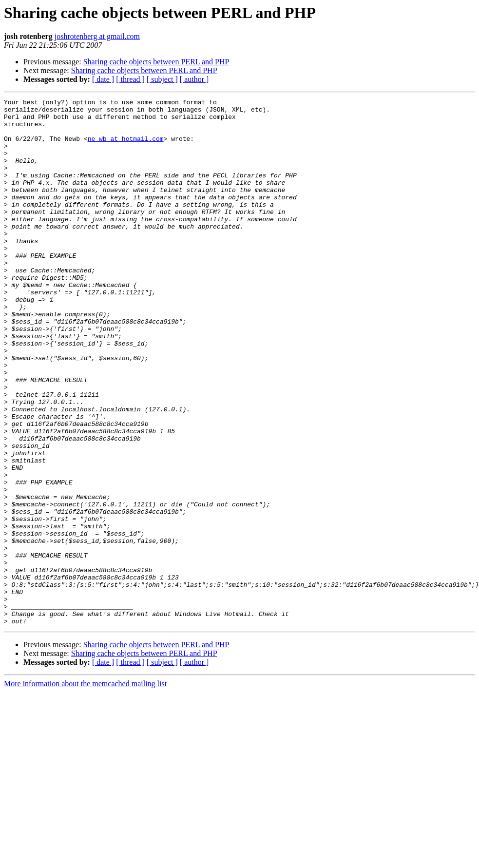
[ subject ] (162, 79)
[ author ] (194, 79)
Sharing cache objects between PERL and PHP (156, 62)
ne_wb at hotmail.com (126, 147)
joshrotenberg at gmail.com (97, 36)
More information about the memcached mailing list (85, 789)
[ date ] (103, 79)
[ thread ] (130, 79)
